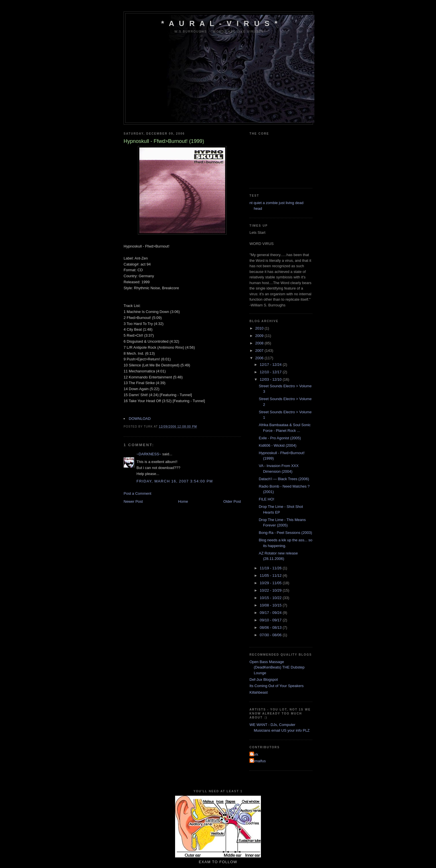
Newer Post (133, 501)
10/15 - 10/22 (271, 598)
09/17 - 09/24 (271, 613)
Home (183, 501)
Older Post (232, 501)
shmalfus (258, 761)
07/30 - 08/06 (271, 635)
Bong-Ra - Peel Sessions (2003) (285, 533)
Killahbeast (259, 692)
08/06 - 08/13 (271, 627)
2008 (260, 343)
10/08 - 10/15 (271, 605)
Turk (255, 754)
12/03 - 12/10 (271, 379)
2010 (260, 328)
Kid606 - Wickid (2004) (278, 445)
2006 (260, 358)
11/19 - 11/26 (271, 568)
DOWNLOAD (140, 419)
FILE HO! (266, 499)
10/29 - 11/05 (271, 583)
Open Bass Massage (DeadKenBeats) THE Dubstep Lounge (277, 667)
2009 (260, 336)
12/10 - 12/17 (271, 372)
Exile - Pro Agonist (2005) (280, 438)
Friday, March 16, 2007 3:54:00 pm (175, 481)
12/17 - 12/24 (271, 365)
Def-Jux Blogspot (264, 680)
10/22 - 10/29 (271, 590)
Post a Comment (137, 493)
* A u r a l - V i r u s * (220, 23)
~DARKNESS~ (149, 454)
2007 (260, 351)
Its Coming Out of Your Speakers (277, 686)
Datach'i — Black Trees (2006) (284, 479)
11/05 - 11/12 (271, 575)
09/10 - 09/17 (271, 620)
